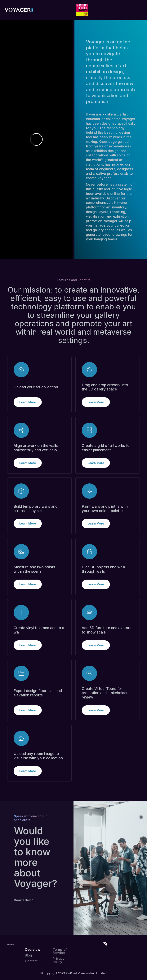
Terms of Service (60, 951)
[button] (137, 10)
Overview (33, 950)
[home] (19, 10)
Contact (31, 961)
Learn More (28, 402)
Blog (28, 955)
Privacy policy (59, 960)
